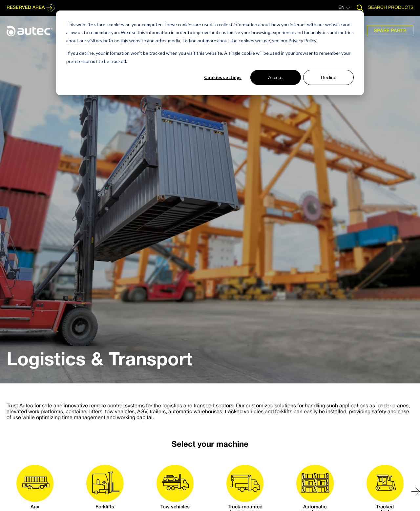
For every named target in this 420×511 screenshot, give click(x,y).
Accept (276, 77)
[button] (416, 492)
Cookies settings (223, 77)
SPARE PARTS (390, 31)
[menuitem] (390, 31)
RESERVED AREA (31, 8)
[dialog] (210, 53)
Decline (329, 77)
